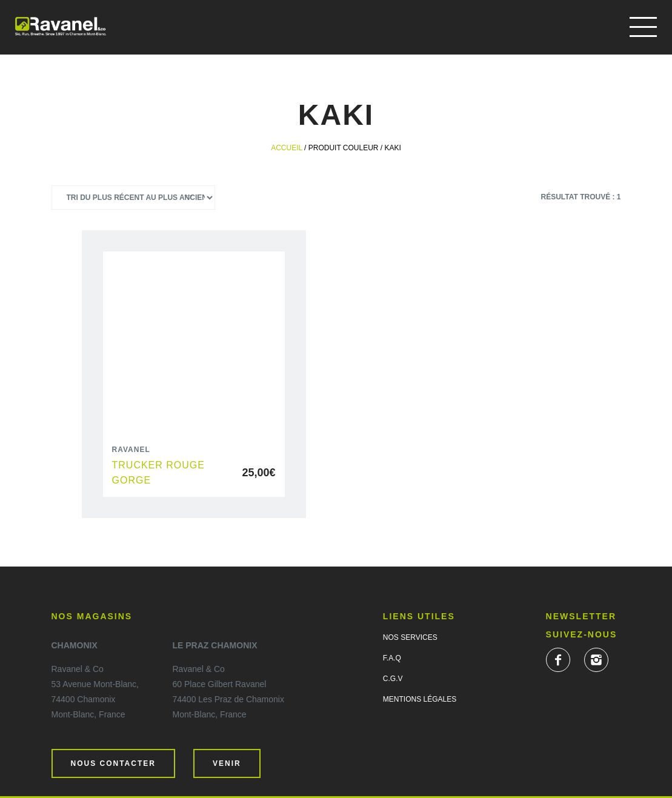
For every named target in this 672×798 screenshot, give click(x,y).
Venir (227, 763)
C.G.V (393, 679)
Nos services (410, 637)
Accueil (287, 148)
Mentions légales (420, 699)
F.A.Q (392, 658)
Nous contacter (113, 763)
